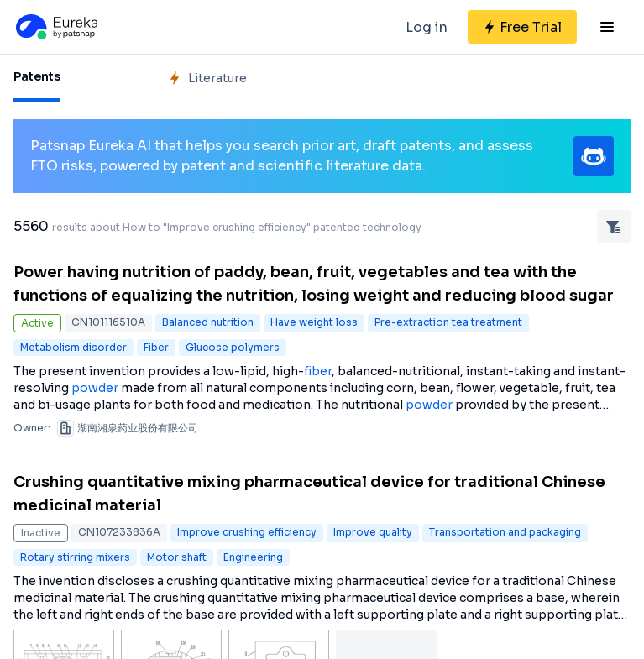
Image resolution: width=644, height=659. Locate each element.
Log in (427, 27)
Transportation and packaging (505, 532)
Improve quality (373, 532)
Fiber (156, 347)
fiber (318, 371)
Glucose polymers (233, 347)
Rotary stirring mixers (75, 557)
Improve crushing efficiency (247, 532)
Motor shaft (177, 557)
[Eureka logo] (55, 27)
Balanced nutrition (208, 322)
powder (95, 388)
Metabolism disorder (73, 347)
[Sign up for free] (522, 27)
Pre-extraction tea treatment (448, 322)
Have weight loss (314, 322)
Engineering (253, 557)
